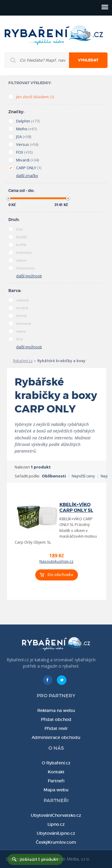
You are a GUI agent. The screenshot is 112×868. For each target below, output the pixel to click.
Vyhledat (88, 60)
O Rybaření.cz (56, 763)
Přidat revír (56, 728)
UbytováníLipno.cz (56, 833)
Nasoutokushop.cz (56, 561)
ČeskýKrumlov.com (56, 842)
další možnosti (29, 276)
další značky (27, 176)
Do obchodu (60, 575)
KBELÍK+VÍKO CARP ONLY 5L (76, 508)
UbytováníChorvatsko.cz (56, 815)
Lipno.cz (56, 824)
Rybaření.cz (23, 361)
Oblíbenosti (54, 476)
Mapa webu (56, 790)
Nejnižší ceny (83, 476)
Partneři (56, 781)
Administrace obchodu (56, 737)
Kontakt (56, 772)
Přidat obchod (56, 719)
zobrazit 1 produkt (39, 859)
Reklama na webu (56, 710)
